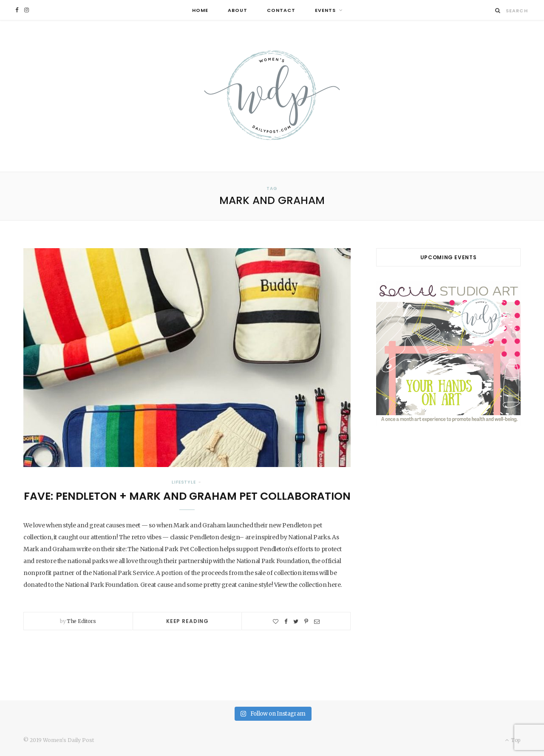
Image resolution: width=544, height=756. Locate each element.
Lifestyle (184, 482)
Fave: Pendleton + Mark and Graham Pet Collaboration (187, 496)
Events (325, 10)
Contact (281, 10)
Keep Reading (187, 621)
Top (513, 740)
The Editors (81, 621)
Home (200, 10)
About (238, 10)
